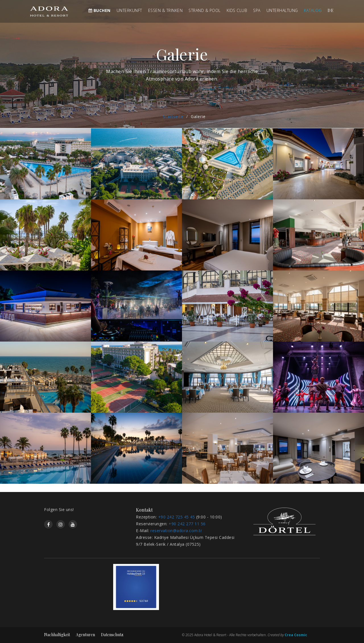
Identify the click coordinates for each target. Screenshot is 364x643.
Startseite (173, 116)
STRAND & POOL (205, 10)
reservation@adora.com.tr (176, 531)
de (331, 10)
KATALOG (313, 10)
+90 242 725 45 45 (177, 517)
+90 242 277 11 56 (187, 524)
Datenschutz (112, 635)
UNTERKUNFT (129, 10)
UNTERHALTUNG (282, 10)
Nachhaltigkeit (57, 635)
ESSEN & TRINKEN (166, 10)
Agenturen (85, 635)
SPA (257, 10)
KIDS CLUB (237, 10)
